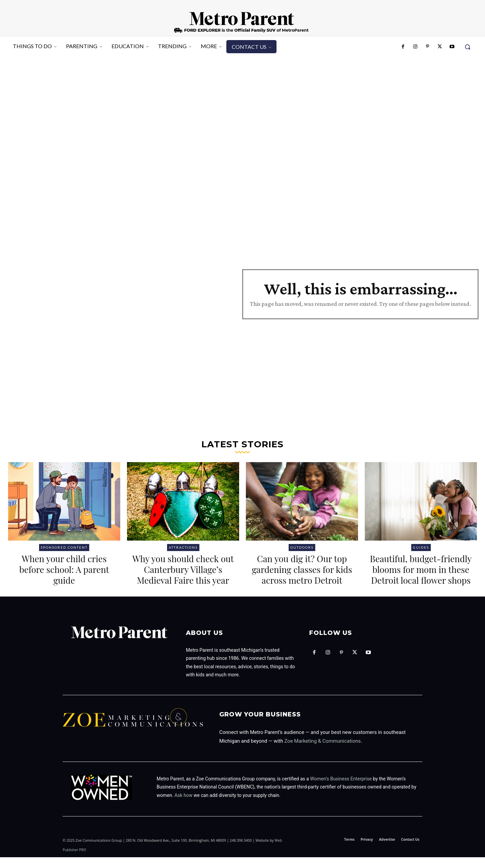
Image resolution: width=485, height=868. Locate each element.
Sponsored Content (64, 547)
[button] (467, 47)
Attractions (183, 547)
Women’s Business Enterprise (341, 790)
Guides (421, 547)
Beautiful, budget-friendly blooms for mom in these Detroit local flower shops (421, 575)
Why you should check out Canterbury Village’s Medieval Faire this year (183, 569)
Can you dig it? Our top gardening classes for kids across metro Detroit (302, 575)
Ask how (183, 806)
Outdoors (302, 547)
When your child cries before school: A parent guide (64, 569)
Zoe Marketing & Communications (322, 752)
